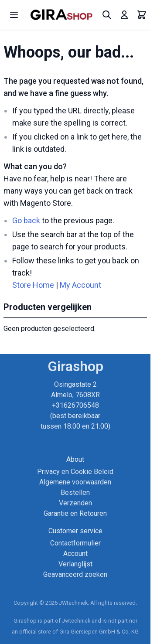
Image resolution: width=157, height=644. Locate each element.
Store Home (33, 285)
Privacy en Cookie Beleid (75, 472)
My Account (80, 285)
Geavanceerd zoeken (75, 574)
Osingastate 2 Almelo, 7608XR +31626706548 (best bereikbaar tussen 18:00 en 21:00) (75, 405)
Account (75, 554)
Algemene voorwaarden (75, 482)
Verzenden (75, 503)
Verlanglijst (75, 564)
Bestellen (75, 492)
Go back (26, 220)
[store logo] (61, 15)
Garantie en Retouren (75, 513)
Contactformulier (75, 543)
